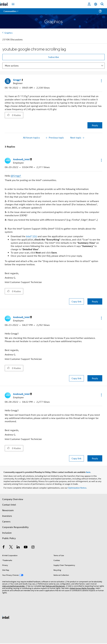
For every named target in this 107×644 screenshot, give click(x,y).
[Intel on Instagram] (33, 547)
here (88, 472)
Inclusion (7, 533)
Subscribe (54, 57)
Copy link (76, 301)
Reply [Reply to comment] (95, 301)
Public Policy (9, 538)
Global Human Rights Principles (82, 588)
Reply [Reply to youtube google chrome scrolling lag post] (95, 125)
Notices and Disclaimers (55, 586)
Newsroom (8, 510)
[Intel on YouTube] (26, 547)
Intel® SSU (32, 236)
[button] (101, 81)
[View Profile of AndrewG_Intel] (22, 159)
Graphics (9, 33)
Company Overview (13, 499)
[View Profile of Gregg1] (18, 80)
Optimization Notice (77, 488)
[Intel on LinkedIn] (18, 547)
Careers (6, 521)
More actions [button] (12, 66)
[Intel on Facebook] (4, 547)
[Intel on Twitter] (11, 547)
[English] (96, 4)
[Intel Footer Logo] (6, 617)
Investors (7, 516)
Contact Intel (9, 505)
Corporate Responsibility (15, 527)
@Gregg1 (16, 176)
